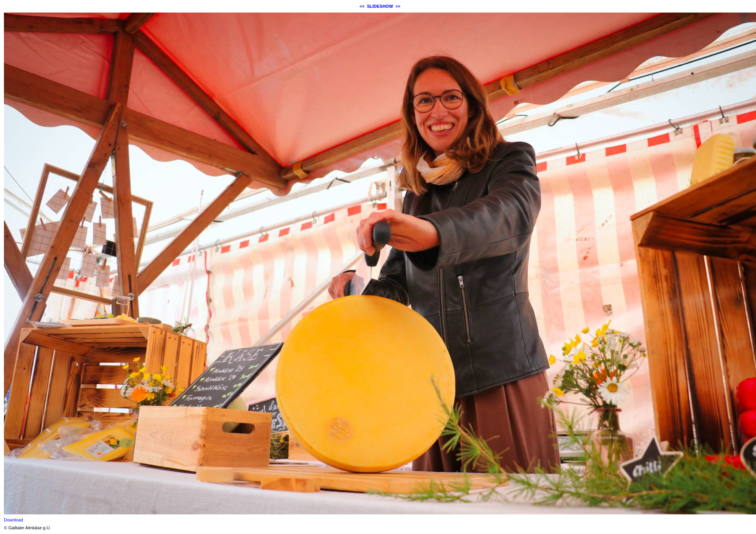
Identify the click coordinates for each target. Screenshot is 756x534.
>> (398, 6)
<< (362, 6)
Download (14, 520)
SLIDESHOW (380, 6)
